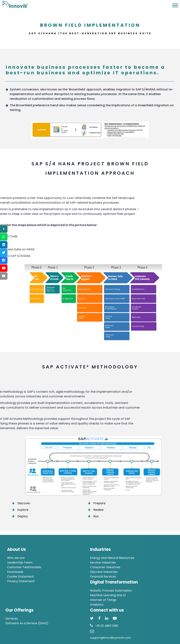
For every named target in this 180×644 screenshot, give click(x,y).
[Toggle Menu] (175, 5)
